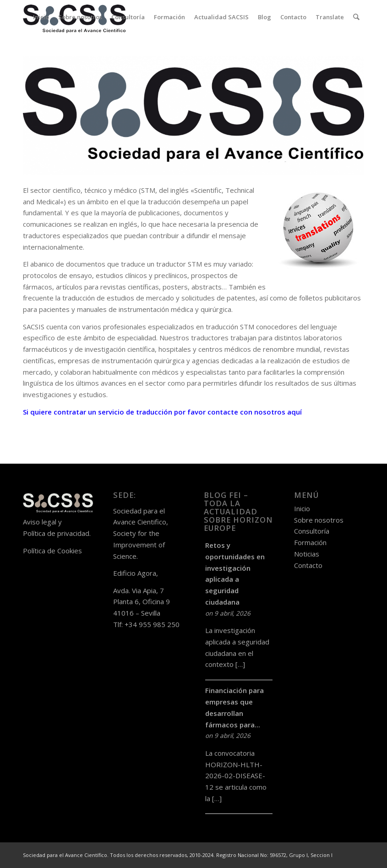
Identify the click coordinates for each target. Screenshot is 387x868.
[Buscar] (357, 17)
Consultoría (312, 531)
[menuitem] (41, 17)
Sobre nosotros (319, 520)
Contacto (308, 565)
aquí (294, 412)
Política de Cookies (52, 551)
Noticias (307, 554)
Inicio (302, 508)
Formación (310, 542)
